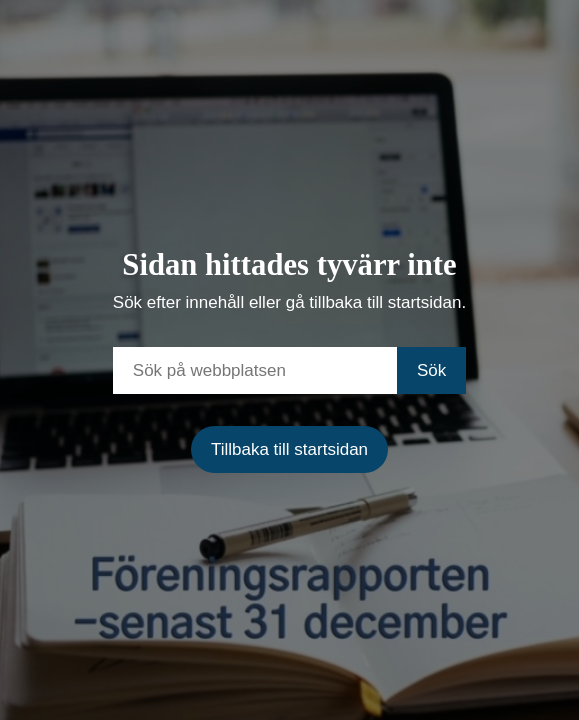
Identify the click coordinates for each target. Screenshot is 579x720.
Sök (431, 370)
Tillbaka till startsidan (289, 449)
